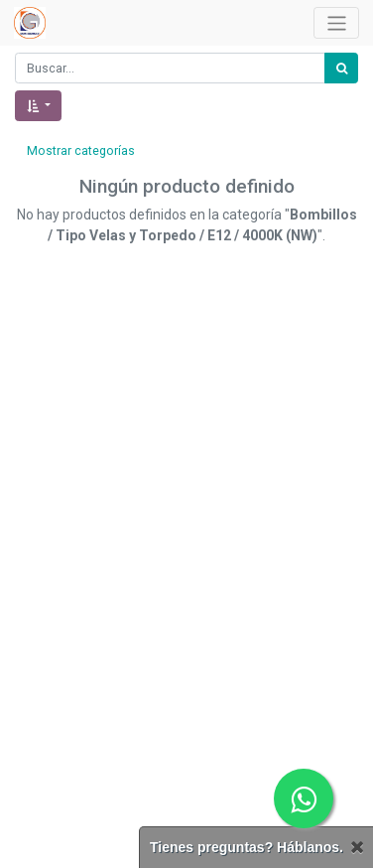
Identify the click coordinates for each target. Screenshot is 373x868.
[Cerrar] (357, 848)
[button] (38, 106)
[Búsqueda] (341, 68)
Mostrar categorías (81, 151)
